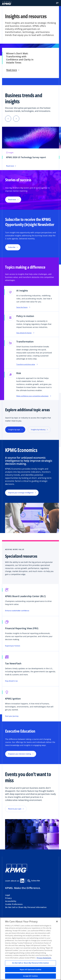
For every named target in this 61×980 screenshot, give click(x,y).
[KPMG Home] (7, 3)
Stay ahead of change (25, 333)
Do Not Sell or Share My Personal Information (26, 907)
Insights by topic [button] (14, 430)
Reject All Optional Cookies (31, 969)
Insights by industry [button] (38, 430)
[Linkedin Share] (22, 881)
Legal (8, 895)
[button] (57, 3)
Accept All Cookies (30, 976)
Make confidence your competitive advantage (34, 396)
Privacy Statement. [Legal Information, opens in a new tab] (44, 958)
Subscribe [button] (12, 247)
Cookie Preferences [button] (14, 904)
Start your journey (12, 716)
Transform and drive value (27, 364)
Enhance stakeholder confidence (17, 611)
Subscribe (34, 881)
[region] (30, 949)
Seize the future (23, 307)
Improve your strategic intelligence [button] (21, 493)
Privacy (8, 898)
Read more (13, 70)
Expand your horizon (13, 646)
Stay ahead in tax (11, 681)
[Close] (57, 922)
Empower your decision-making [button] (20, 754)
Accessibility (11, 901)
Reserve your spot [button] (15, 809)
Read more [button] (12, 200)
